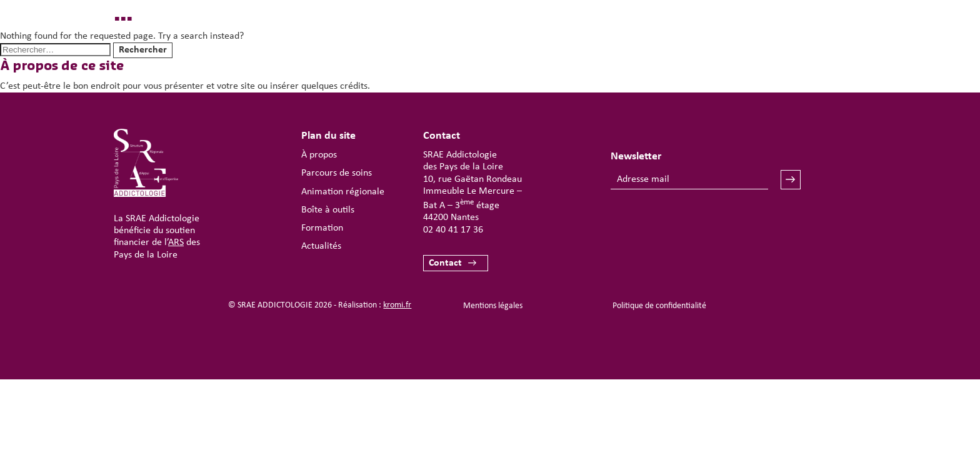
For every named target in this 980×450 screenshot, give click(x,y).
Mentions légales (493, 306)
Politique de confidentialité (659, 306)
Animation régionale (343, 192)
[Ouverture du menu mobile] (825, 47)
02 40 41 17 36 (453, 230)
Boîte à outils (328, 210)
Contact (445, 263)
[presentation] (706, 226)
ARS (176, 242)
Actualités (321, 246)
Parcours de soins (337, 173)
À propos (319, 155)
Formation (322, 228)
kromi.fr (397, 305)
